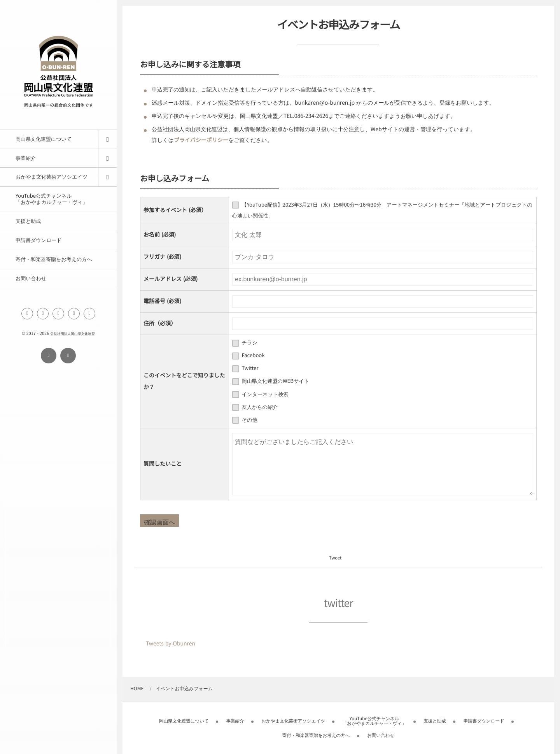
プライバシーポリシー (201, 140)
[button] (89, 314)
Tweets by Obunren (171, 644)
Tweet (335, 558)
